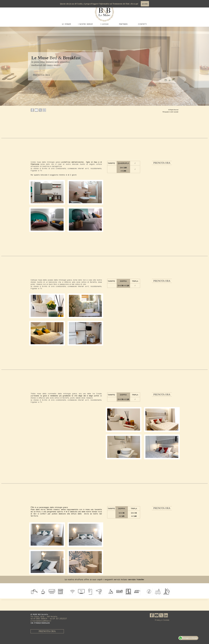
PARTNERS (123, 24)
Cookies (166, 620)
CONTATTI (142, 24)
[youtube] (36, 110)
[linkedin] (166, 615)
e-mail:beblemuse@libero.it (41, 621)
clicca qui (134, 4)
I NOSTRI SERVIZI (85, 24)
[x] (40, 110)
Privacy (158, 620)
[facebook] (32, 110)
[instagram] (44, 110)
